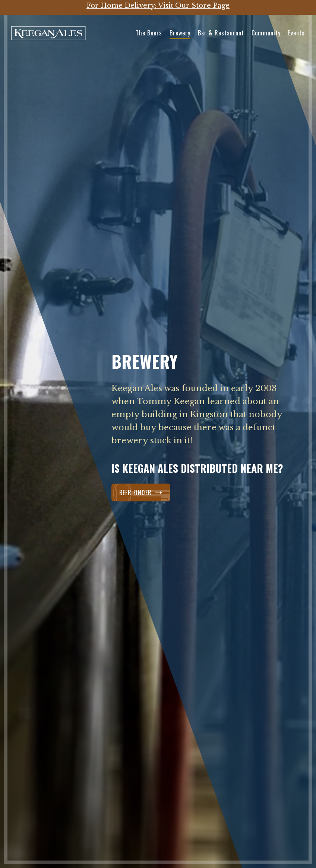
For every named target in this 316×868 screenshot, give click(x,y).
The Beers (149, 33)
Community (266, 33)
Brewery (180, 33)
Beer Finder (141, 493)
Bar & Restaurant (221, 33)
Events (296, 33)
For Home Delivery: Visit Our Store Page (158, 6)
